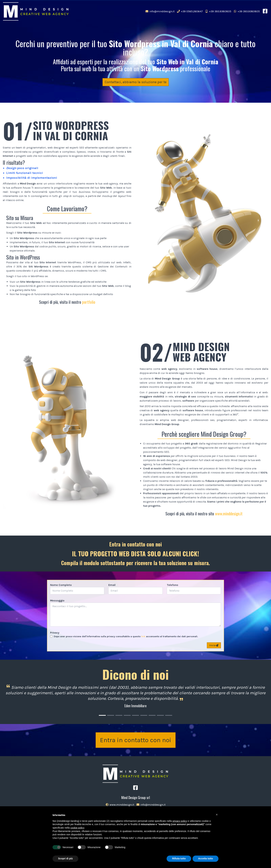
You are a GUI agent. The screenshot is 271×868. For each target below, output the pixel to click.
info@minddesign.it (160, 11)
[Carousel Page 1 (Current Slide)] (102, 715)
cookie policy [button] (77, 828)
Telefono (172, 585)
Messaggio (57, 600)
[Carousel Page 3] (119, 715)
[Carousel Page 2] (111, 715)
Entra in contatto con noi (136, 740)
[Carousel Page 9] (169, 715)
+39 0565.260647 (190, 11)
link (143, 636)
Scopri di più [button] (65, 858)
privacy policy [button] (180, 821)
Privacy (55, 633)
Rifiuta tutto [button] (179, 858)
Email (112, 585)
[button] (217, 815)
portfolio (89, 302)
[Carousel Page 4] (127, 715)
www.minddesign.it (229, 513)
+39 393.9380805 (218, 11)
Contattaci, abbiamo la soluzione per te (136, 82)
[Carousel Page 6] (144, 715)
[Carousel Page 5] (135, 715)
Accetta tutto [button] (205, 858)
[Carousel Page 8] (160, 715)
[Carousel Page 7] (152, 715)
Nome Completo (61, 585)
